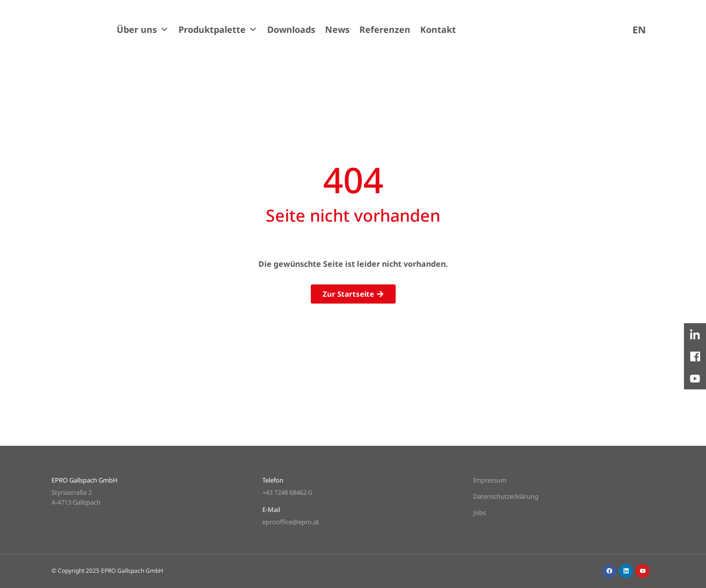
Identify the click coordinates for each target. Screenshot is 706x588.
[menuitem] (639, 30)
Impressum (490, 480)
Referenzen (385, 29)
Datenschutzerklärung (506, 496)
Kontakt (438, 29)
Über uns (143, 29)
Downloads (291, 29)
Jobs (479, 512)
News (337, 29)
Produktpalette (218, 29)
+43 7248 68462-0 (287, 492)
